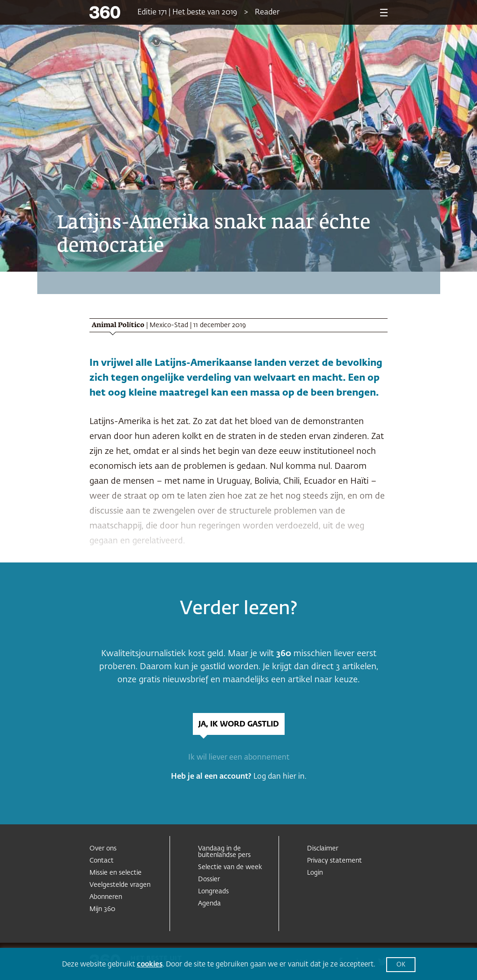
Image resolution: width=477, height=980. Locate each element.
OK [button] (401, 965)
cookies (150, 964)
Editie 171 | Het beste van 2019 (187, 13)
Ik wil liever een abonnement (239, 758)
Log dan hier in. (280, 777)
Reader (267, 13)
